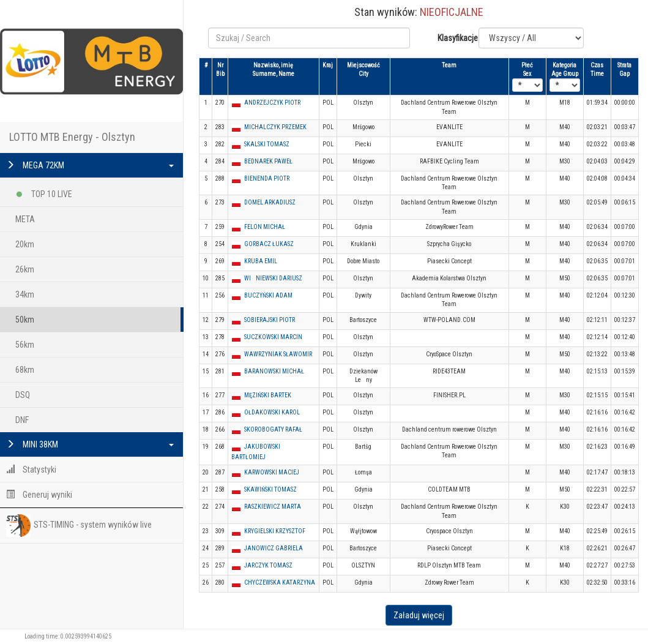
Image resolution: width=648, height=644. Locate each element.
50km (25, 320)
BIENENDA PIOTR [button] (267, 178)
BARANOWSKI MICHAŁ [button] (274, 371)
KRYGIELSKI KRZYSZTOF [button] (275, 531)
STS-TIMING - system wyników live (79, 525)
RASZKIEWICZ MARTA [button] (273, 507)
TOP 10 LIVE (44, 192)
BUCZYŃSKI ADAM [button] (268, 295)
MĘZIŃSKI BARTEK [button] (268, 395)
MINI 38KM (90, 444)
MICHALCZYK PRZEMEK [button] (275, 127)
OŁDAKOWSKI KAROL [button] (272, 412)
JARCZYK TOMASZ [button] (268, 565)
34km (25, 294)
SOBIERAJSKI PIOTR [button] (270, 320)
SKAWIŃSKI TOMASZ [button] (270, 489)
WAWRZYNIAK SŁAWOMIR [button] (278, 354)
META (25, 219)
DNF (22, 420)
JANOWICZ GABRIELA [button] (274, 548)
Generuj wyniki (39, 495)
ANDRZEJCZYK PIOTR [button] (272, 103)
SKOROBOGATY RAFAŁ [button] (273, 429)
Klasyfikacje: (453, 38)
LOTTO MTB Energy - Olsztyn (72, 137)
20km (25, 244)
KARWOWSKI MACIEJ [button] (272, 472)
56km (25, 345)
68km (25, 370)
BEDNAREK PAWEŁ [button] (268, 161)
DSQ (23, 395)
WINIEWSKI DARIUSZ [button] (273, 278)
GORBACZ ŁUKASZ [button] (269, 244)
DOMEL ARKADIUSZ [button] (270, 202)
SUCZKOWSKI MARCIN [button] (273, 337)
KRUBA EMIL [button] (261, 261)
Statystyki (31, 470)
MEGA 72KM (90, 165)
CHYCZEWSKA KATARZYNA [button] (280, 582)
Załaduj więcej (419, 615)
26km (25, 269)
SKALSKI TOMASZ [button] (267, 144)
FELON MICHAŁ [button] (265, 227)
